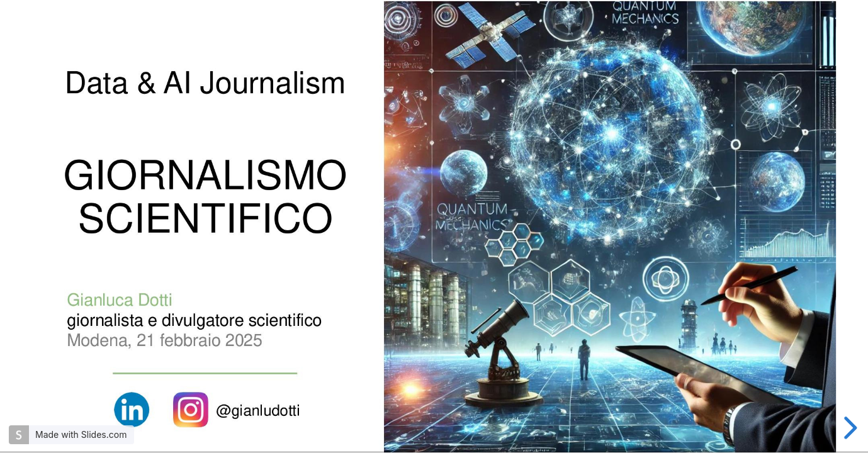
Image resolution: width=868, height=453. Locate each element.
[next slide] (848, 428)
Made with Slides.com (81, 434)
